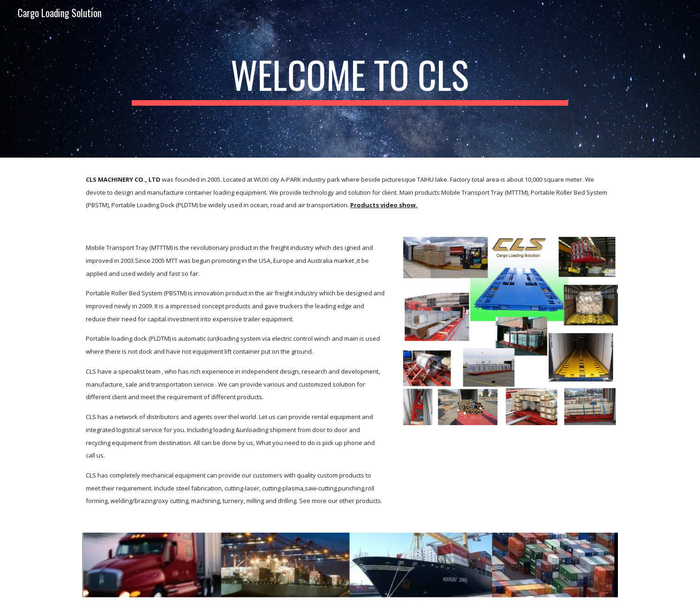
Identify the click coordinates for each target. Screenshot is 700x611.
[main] (350, 79)
